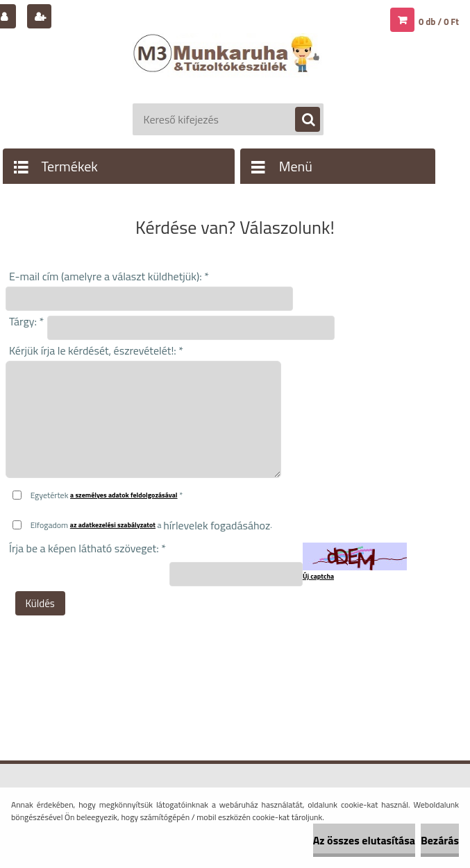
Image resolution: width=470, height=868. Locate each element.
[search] (301, 120)
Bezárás (440, 840)
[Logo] (228, 67)
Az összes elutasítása (364, 840)
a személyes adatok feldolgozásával (124, 495)
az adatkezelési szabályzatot (113, 525)
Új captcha (318, 576)
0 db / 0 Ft (439, 22)
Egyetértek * (107, 495)
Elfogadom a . (151, 525)
